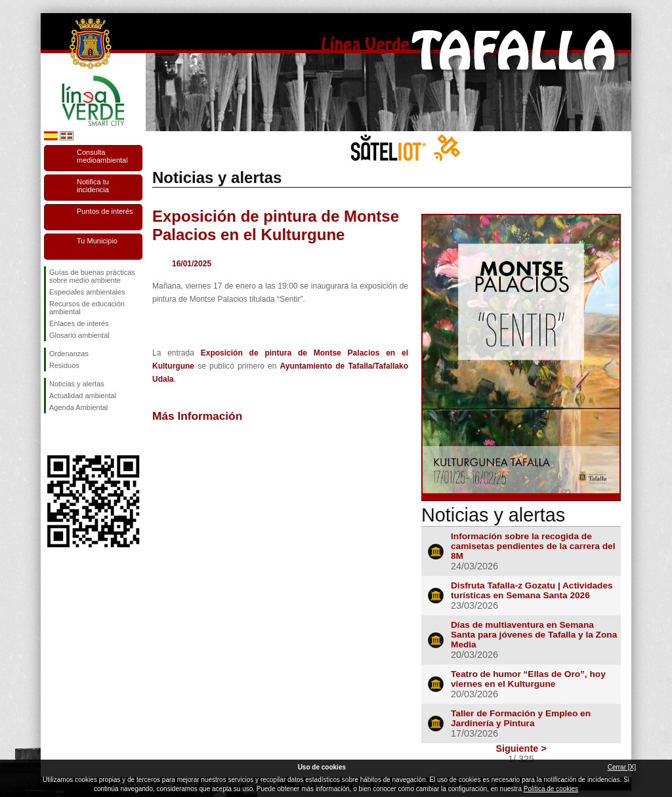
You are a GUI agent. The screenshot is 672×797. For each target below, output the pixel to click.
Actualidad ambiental (83, 396)
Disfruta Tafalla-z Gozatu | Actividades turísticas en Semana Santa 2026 (532, 590)
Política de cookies (551, 789)
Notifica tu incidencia (93, 186)
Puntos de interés (105, 211)
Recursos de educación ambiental (87, 308)
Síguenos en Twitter (73, 434)
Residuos (64, 365)
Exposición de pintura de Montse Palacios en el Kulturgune (276, 225)
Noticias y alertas (77, 384)
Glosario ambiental (79, 335)
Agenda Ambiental (78, 407)
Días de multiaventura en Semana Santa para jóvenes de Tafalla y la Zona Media (534, 635)
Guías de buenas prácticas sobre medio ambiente (92, 276)
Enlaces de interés (79, 323)
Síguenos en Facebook (52, 434)
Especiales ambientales (87, 292)
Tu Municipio (97, 241)
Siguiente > (521, 748)
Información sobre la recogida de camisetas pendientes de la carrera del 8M (533, 546)
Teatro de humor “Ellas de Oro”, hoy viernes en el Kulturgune (528, 679)
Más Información (197, 416)
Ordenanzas (69, 354)
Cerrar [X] (622, 767)
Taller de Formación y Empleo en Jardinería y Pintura (521, 718)
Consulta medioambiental (102, 156)
